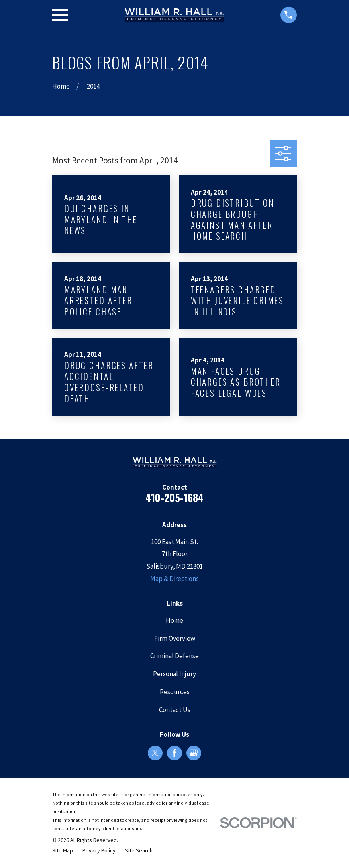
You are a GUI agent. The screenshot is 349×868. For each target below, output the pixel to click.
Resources (175, 692)
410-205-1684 (174, 497)
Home (174, 620)
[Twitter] (155, 753)
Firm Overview (175, 638)
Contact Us (175, 710)
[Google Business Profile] (194, 753)
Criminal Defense (174, 656)
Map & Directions (174, 579)
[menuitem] (63, 851)
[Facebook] (174, 753)
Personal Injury (174, 674)
